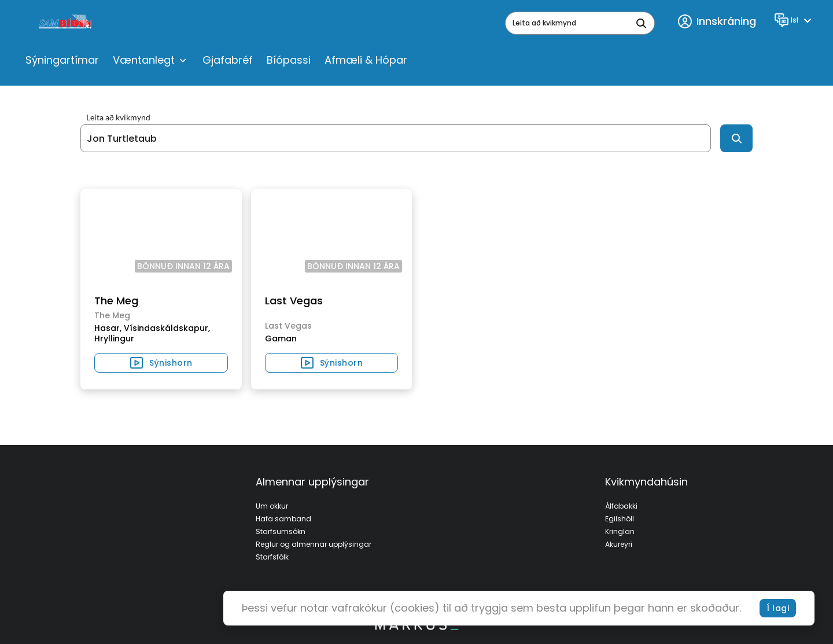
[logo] (66, 23)
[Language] (795, 20)
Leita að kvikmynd (118, 117)
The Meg (116, 301)
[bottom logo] (417, 627)
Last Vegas (294, 301)
